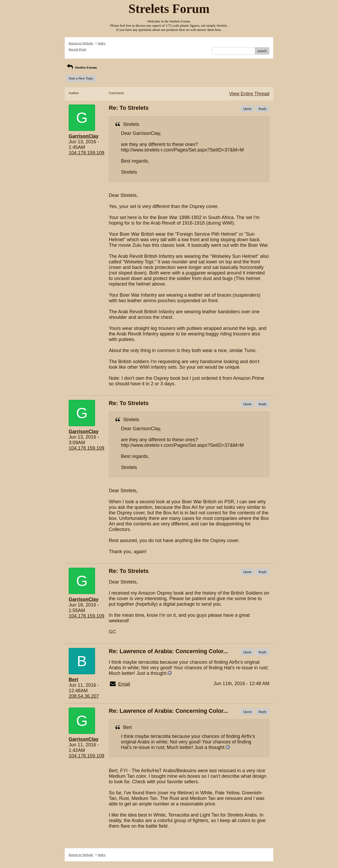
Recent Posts (78, 49)
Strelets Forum (81, 67)
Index (102, 43)
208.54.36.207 (84, 696)
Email (124, 684)
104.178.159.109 (86, 153)
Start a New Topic (81, 78)
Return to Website (81, 43)
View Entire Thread (249, 94)
